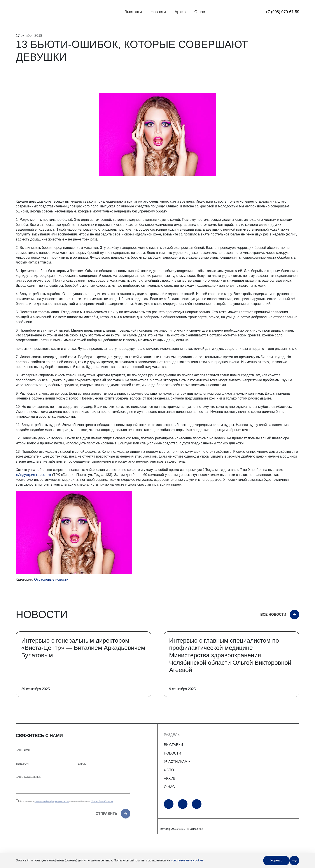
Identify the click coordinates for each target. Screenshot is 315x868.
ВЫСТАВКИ (173, 745)
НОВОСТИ (172, 753)
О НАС (169, 787)
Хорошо (276, 860)
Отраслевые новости (51, 579)
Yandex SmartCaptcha (102, 802)
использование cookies (187, 860)
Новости (158, 12)
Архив (180, 12)
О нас (200, 12)
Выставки (133, 12)
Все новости (273, 614)
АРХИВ (170, 779)
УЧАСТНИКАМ (176, 762)
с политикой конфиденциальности (52, 802)
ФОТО (169, 770)
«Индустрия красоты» (33, 475)
